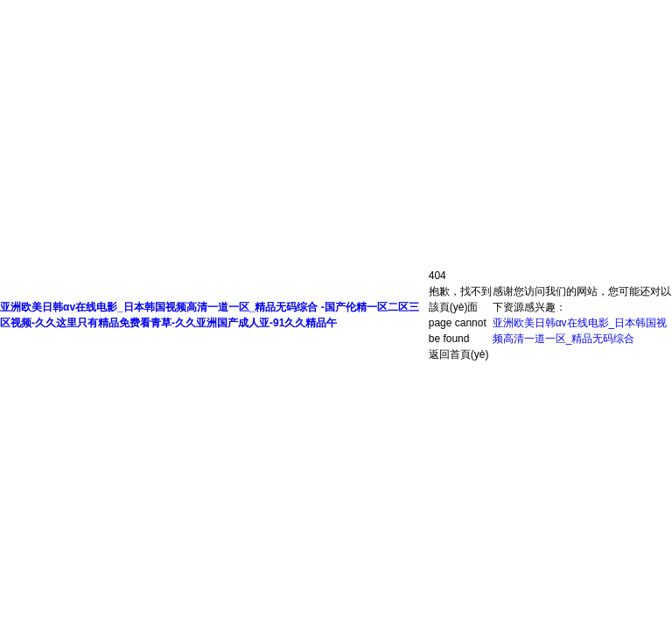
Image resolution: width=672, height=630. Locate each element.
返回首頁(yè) (459, 354)
